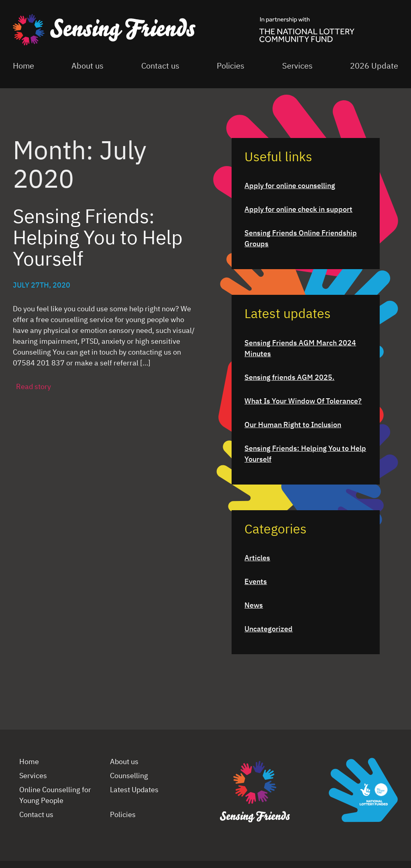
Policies (231, 66)
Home (23, 66)
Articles (257, 558)
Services (297, 66)
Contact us (160, 66)
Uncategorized (269, 629)
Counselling (129, 776)
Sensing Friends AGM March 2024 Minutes (300, 349)
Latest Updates (134, 790)
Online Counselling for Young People (55, 796)
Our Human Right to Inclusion (293, 425)
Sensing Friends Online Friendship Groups (301, 239)
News (254, 606)
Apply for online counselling (290, 186)
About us (87, 66)
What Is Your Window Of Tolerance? (303, 402)
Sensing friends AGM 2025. (289, 378)
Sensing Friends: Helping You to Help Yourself (305, 454)
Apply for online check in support (298, 210)
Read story (34, 387)
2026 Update (374, 66)
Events (256, 582)
